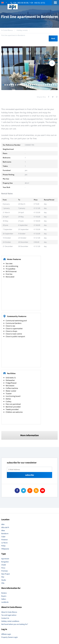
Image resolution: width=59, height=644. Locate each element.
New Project (6, 574)
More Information (29, 435)
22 (47, 85)
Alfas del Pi (5, 527)
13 (28, 85)
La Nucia (4, 543)
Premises (4, 571)
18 (39, 85)
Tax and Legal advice (9, 615)
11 (24, 85)
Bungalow (5, 562)
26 (56, 85)
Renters (4, 593)
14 (30, 85)
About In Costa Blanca (9, 612)
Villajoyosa (5, 549)
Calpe (3, 537)
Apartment (5, 559)
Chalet (4, 565)
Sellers (4, 599)
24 (52, 85)
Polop (3, 546)
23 (49, 85)
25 (54, 85)
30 (33, 87)
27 (26, 87)
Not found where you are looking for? (15, 624)
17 (37, 85)
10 (22, 85)
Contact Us (5, 618)
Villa (3, 583)
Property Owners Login (10, 637)
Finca (3, 568)
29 (31, 87)
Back (53, 38)
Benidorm (5, 534)
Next (52, 63)
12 (26, 85)
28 (29, 87)
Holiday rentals (22, 30)
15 (33, 85)
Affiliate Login (6, 634)
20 (43, 85)
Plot (3, 577)
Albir (3, 524)
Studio (4, 580)
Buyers (4, 596)
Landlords (5, 602)
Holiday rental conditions (10, 621)
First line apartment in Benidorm (13, 35)
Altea (3, 530)
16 (35, 85)
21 (45, 85)
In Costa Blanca (7, 30)
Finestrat (4, 540)
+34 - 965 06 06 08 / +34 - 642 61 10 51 (29, 3)
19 (41, 85)
